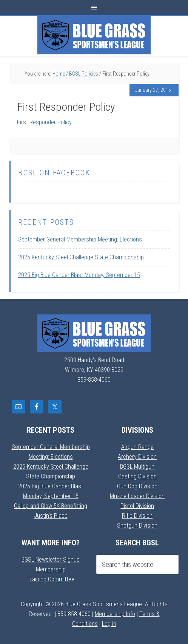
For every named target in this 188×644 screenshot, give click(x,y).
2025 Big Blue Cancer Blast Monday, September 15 (79, 275)
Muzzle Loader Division (137, 496)
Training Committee (51, 579)
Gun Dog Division (137, 486)
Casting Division (137, 476)
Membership (51, 569)
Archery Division (137, 457)
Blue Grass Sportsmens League (94, 35)
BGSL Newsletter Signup (51, 560)
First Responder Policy (44, 122)
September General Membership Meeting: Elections (80, 239)
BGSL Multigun (137, 467)
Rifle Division (137, 516)
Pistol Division (137, 506)
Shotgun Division (137, 526)
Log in (109, 624)
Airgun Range (137, 447)
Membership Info (115, 614)
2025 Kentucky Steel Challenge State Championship (81, 257)
